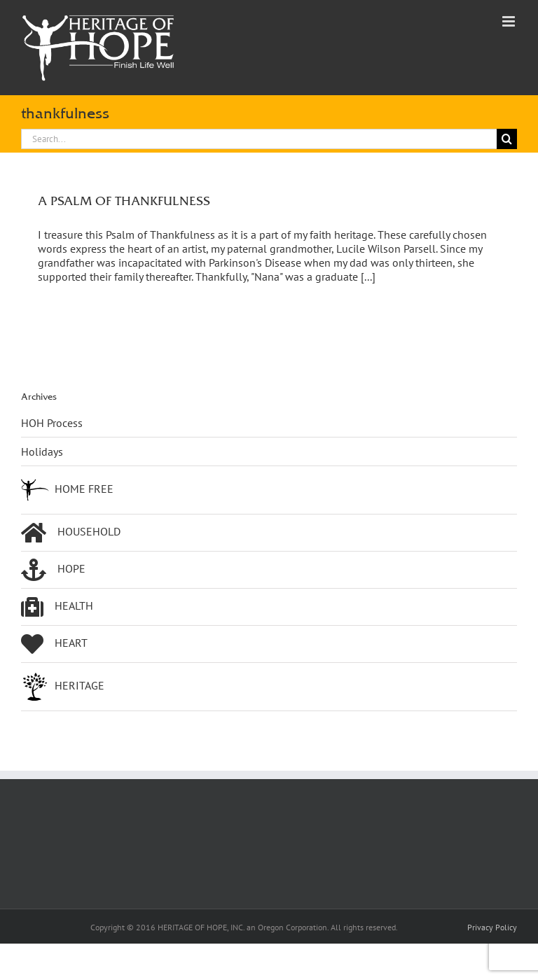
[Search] (507, 139)
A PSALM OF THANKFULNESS (124, 201)
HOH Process (52, 423)
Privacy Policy (492, 927)
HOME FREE (67, 490)
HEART (54, 644)
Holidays (42, 451)
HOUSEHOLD (71, 533)
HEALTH (57, 607)
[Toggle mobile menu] (510, 21)
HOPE (53, 570)
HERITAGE (63, 687)
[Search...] (259, 139)
